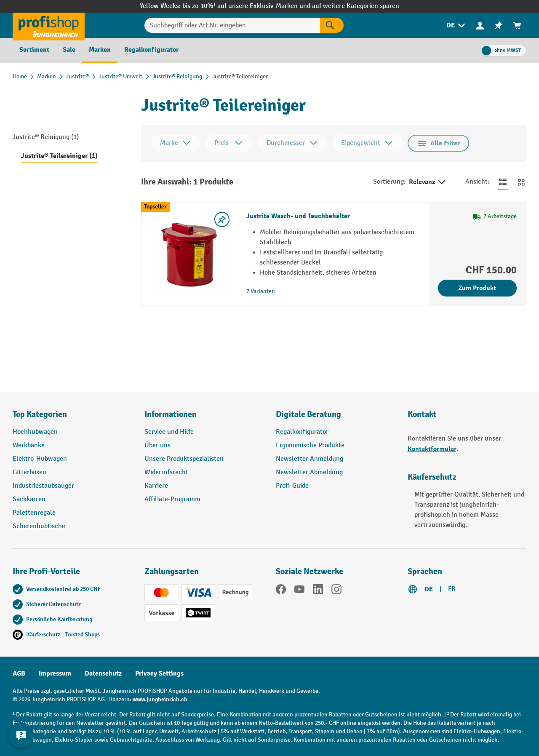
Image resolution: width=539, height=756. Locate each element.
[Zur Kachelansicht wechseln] (521, 182)
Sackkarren (29, 499)
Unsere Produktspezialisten (184, 459)
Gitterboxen (29, 472)
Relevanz (428, 182)
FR (452, 589)
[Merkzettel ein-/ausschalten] (222, 219)
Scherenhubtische (39, 526)
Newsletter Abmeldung (309, 472)
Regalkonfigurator (302, 432)
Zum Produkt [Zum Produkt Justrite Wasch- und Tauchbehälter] (477, 288)
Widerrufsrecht (166, 472)
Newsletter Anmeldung (310, 459)
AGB (19, 673)
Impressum (55, 673)
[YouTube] (299, 591)
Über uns (157, 445)
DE (429, 589)
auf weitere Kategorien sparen (356, 6)
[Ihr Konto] (480, 25)
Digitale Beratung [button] (308, 414)
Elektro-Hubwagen (40, 459)
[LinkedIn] (318, 591)
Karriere (156, 486)
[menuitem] (456, 25)
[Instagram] (336, 591)
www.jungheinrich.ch (160, 699)
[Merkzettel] (499, 25)
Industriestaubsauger (43, 486)
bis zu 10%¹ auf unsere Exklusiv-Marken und (247, 6)
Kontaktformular (432, 449)
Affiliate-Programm (172, 499)
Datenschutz (103, 673)
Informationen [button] (171, 414)
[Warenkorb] (517, 25)
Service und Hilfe (169, 432)
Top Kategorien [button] (40, 414)
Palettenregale (34, 513)
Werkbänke (29, 445)
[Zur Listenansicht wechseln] (503, 182)
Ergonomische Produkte (310, 445)
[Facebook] (281, 591)
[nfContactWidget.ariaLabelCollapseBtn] (21, 735)
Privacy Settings (159, 673)
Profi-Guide (292, 486)
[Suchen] (332, 25)
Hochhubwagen (35, 432)
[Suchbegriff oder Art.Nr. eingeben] (232, 25)
